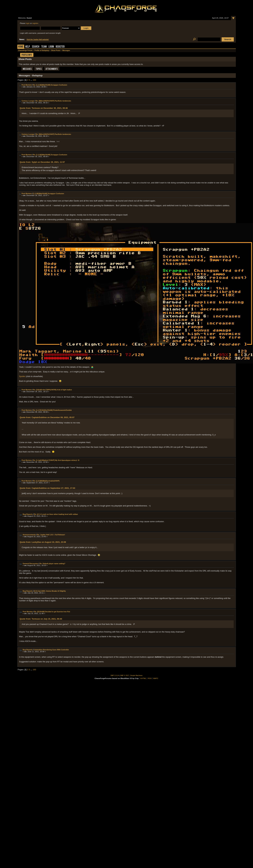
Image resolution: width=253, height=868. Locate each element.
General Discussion (30, 564)
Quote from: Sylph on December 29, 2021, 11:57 (42, 162)
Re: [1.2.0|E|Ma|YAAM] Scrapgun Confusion (50, 85)
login (28, 23)
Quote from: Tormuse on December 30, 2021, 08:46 (44, 108)
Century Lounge (28, 101)
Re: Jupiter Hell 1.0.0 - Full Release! (51, 535)
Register (60, 47)
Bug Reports (28, 514)
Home (21, 47)
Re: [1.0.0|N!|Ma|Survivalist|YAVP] (46, 481)
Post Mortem (27, 85)
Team (44, 47)
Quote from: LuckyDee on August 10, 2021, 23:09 (43, 542)
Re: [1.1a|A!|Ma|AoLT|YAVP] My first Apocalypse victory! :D (56, 460)
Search (36, 47)
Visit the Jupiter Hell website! (38, 40)
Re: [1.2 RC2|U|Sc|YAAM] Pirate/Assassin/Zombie (52, 410)
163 (34, 80)
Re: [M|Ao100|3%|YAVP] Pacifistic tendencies (53, 101)
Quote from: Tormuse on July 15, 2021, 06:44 (41, 619)
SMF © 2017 (125, 676)
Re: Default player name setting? (52, 564)
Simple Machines (136, 676)
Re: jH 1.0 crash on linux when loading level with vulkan (56, 514)
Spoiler (22, 376)
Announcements (29, 535)
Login (51, 47)
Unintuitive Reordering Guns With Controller (52, 650)
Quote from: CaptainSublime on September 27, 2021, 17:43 (47, 488)
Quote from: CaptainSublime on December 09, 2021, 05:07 (47, 417)
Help (28, 47)
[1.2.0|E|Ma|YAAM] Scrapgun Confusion (48, 194)
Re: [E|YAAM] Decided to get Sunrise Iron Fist (52, 612)
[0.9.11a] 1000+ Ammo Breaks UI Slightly (50, 591)
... (32, 80)
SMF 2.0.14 (115, 676)
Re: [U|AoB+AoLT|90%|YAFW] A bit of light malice (52, 390)
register (35, 23)
